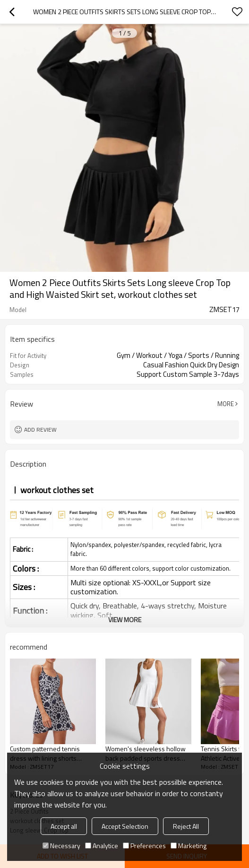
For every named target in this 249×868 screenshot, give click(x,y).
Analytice (102, 846)
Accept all (64, 826)
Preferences (144, 846)
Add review (40, 430)
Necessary (61, 846)
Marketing (189, 846)
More (226, 404)
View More (125, 620)
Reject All (186, 826)
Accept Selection (125, 826)
